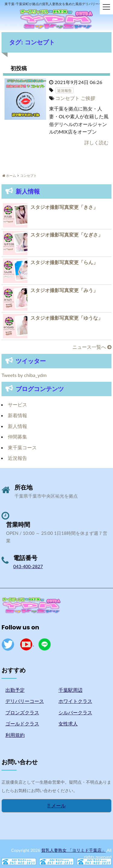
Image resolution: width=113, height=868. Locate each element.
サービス (17, 404)
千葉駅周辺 (71, 690)
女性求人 (68, 723)
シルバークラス (75, 712)
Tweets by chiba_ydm (24, 375)
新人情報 (17, 426)
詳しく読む (96, 142)
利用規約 (15, 735)
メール (56, 805)
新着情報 (17, 415)
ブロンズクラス (22, 712)
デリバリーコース (25, 701)
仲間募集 (17, 437)
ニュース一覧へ (92, 347)
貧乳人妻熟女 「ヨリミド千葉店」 (74, 850)
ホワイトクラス (75, 701)
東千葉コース (22, 447)
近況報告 (17, 458)
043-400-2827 (28, 566)
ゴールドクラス (22, 723)
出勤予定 (15, 690)
